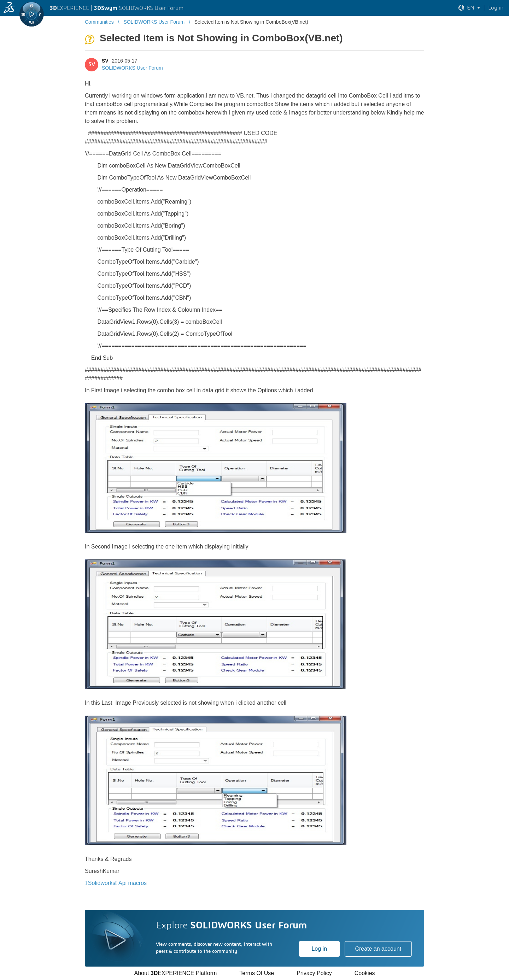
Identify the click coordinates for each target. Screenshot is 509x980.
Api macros (133, 883)
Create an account (378, 949)
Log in (319, 949)
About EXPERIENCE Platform (175, 973)
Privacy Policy (314, 973)
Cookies (365, 973)
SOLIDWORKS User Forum (132, 68)
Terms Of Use (257, 973)
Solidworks (102, 883)
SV (105, 61)
